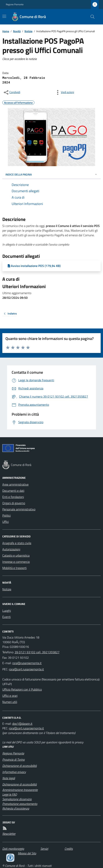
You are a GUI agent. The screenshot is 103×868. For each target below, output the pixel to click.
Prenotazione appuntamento (20, 804)
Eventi (7, 617)
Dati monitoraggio (13, 849)
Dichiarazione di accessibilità (20, 766)
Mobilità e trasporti (14, 568)
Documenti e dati (13, 491)
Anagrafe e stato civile (17, 543)
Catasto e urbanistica (16, 555)
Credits (69, 849)
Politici (7, 515)
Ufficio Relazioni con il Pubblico (22, 689)
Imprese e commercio (16, 562)
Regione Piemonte (15, 4)
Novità (17, 31)
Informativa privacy (14, 772)
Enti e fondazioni (13, 497)
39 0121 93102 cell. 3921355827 (37, 652)
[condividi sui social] (12, 92)
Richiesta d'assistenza (16, 808)
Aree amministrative (15, 484)
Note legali (9, 778)
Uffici (6, 522)
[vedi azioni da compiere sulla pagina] (64, 92)
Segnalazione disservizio (17, 799)
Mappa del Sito (27, 853)
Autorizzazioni (11, 549)
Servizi (44, 849)
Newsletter (9, 834)
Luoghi (7, 611)
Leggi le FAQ (10, 794)
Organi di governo (14, 503)
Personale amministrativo (19, 509)
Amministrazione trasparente (20, 790)
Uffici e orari (10, 696)
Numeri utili (10, 702)
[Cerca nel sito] (91, 17)
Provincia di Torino (14, 759)
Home (6, 31)
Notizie (28, 31)
